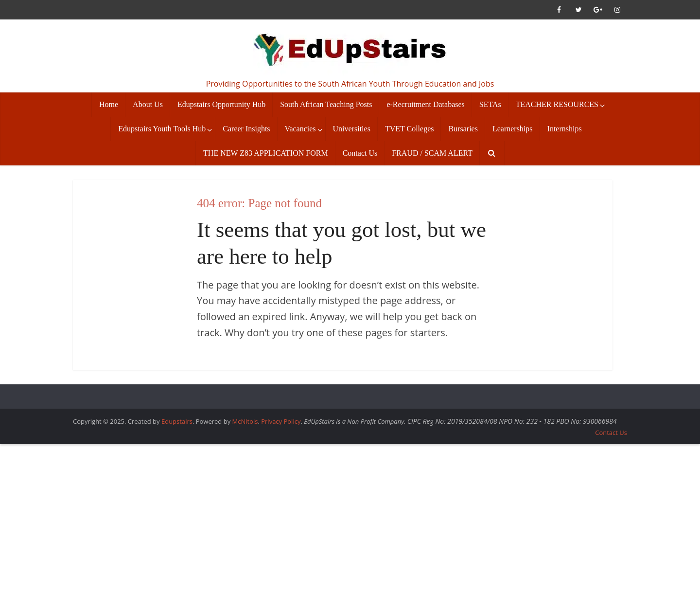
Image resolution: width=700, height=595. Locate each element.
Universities (352, 129)
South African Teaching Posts (326, 104)
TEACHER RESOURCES (557, 104)
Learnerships (513, 129)
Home (109, 104)
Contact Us (360, 153)
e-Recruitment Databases (425, 104)
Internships (565, 129)
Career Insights (246, 129)
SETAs (490, 104)
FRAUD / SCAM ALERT (432, 153)
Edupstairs (177, 421)
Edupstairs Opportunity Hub (221, 104)
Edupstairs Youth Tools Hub (162, 129)
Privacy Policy (281, 421)
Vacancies (300, 129)
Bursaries (463, 129)
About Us (148, 104)
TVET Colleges (410, 129)
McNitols (245, 421)
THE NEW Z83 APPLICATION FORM (266, 153)
